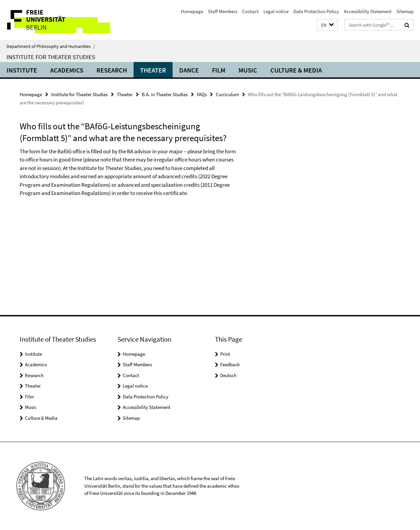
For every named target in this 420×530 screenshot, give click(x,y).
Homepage (192, 11)
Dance (189, 70)
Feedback (230, 364)
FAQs (202, 94)
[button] (327, 25)
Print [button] (225, 354)
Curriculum (227, 94)
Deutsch (228, 375)
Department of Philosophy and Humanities (51, 46)
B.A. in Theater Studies (165, 94)
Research (112, 70)
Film (219, 70)
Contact (250, 11)
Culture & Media (296, 70)
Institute (22, 70)
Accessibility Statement (368, 11)
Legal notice (276, 11)
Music (248, 70)
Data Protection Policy (316, 11)
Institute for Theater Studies (51, 57)
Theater (153, 70)
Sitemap (405, 11)
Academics (67, 70)
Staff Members (223, 11)
